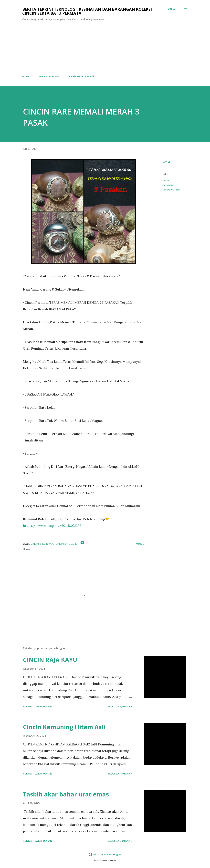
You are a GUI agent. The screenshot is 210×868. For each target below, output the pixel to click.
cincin (166, 180)
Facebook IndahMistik (82, 76)
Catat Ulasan (43, 706)
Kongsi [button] (167, 162)
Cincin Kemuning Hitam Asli (64, 727)
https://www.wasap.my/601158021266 (52, 526)
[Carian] (172, 9)
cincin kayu (168, 185)
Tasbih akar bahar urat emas (66, 794)
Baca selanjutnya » (120, 706)
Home (26, 76)
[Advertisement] (105, 48)
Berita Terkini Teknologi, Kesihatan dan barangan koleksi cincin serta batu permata (87, 11)
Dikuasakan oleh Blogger (105, 854)
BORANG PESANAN (49, 76)
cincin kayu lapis (171, 190)
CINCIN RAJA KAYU (50, 660)
